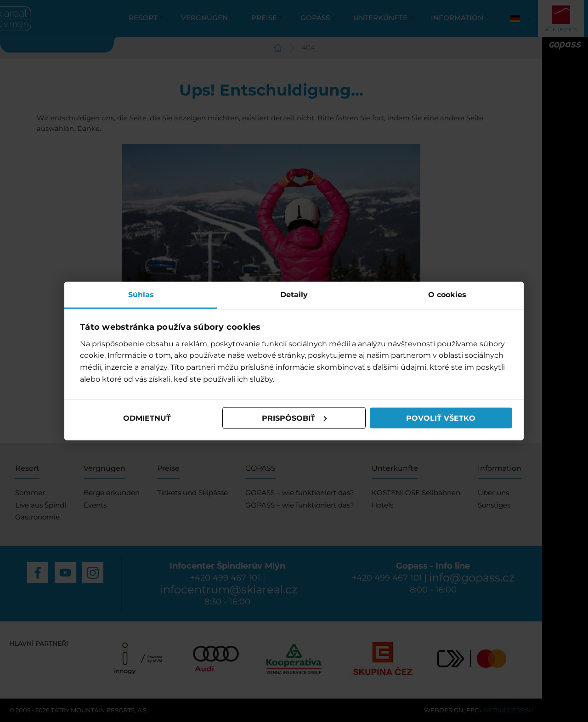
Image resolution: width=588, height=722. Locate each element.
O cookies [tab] (447, 295)
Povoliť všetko (441, 418)
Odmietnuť (147, 418)
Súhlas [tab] (141, 295)
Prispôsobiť (294, 418)
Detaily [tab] (294, 295)
